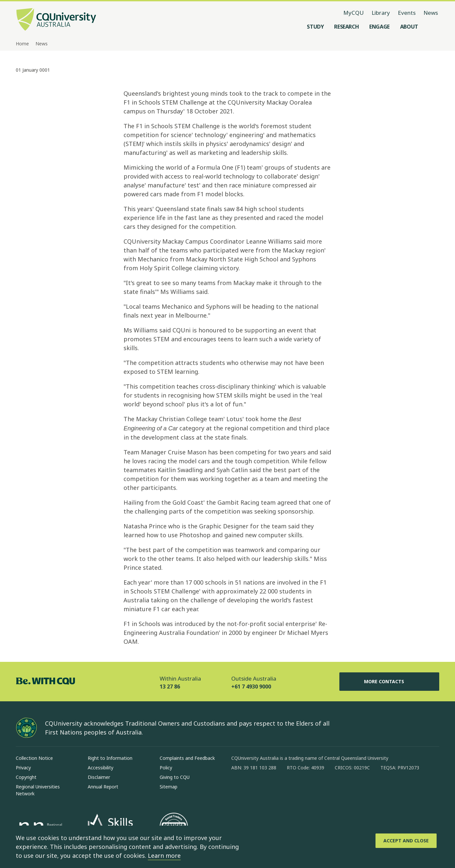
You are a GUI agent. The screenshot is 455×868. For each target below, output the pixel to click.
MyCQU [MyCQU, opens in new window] (353, 13)
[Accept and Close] (406, 841)
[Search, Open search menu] (433, 27)
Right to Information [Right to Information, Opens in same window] (110, 758)
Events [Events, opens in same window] (407, 13)
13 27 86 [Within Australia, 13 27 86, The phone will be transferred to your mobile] (170, 687)
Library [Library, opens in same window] (381, 13)
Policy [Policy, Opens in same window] (166, 768)
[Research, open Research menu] (346, 27)
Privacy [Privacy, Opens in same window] (23, 768)
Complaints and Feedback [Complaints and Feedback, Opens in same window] (187, 758)
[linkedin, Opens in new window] (273, 789)
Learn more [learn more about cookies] (164, 856)
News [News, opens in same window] (431, 13)
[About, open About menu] (409, 27)
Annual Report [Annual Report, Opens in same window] (103, 787)
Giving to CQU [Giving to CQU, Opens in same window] (175, 777)
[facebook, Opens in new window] (239, 789)
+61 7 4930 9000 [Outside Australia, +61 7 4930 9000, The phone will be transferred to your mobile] (251, 687)
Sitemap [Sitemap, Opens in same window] (169, 787)
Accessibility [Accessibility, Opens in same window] (101, 768)
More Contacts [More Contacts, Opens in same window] (389, 682)
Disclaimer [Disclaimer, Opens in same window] (99, 777)
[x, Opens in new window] (290, 789)
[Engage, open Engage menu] (379, 27)
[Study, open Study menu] (315, 27)
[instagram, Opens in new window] (256, 789)
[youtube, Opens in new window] (307, 789)
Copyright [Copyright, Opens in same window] (26, 777)
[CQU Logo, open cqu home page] (56, 20)
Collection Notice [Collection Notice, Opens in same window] (34, 758)
